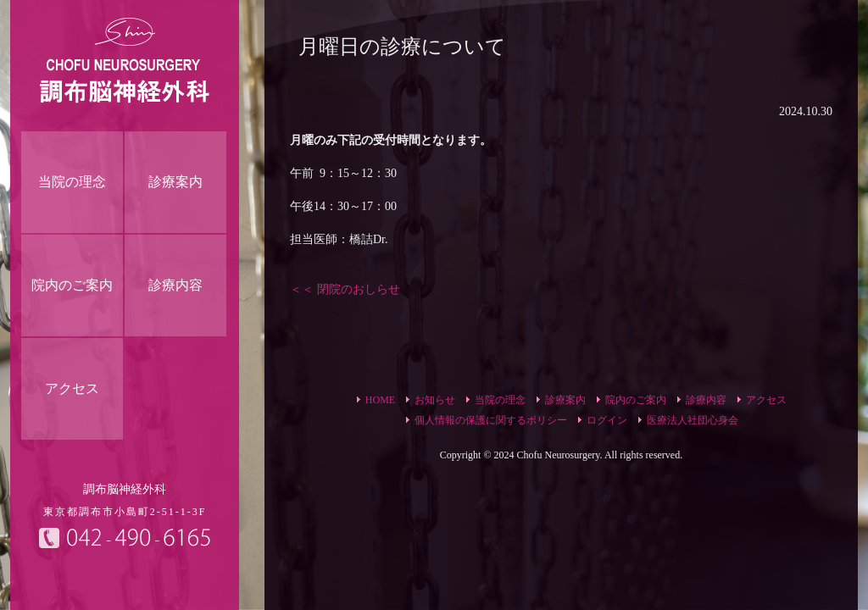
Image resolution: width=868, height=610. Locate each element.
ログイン (607, 420)
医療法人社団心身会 (693, 420)
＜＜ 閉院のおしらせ (345, 289)
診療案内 (565, 400)
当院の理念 (500, 400)
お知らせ (435, 400)
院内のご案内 (636, 400)
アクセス (766, 400)
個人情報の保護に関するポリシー (491, 420)
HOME (380, 400)
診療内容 (706, 400)
